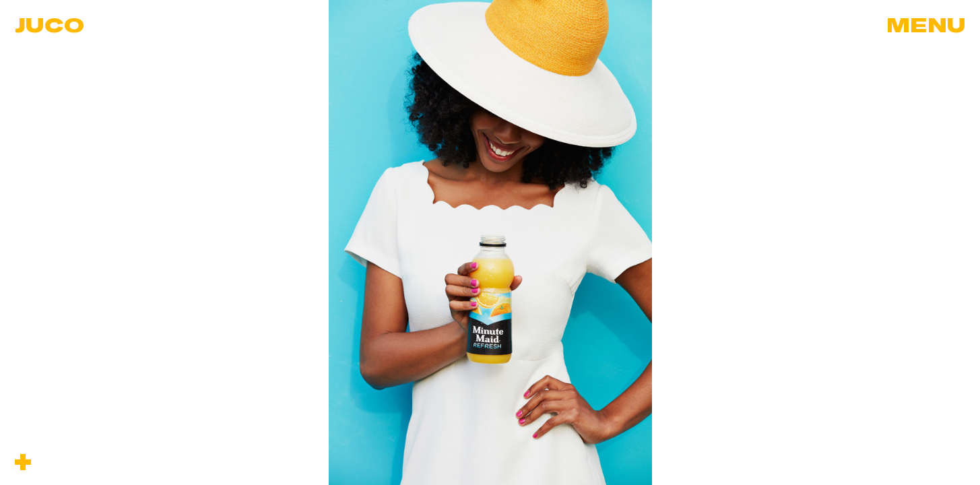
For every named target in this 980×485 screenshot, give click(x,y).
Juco (50, 25)
